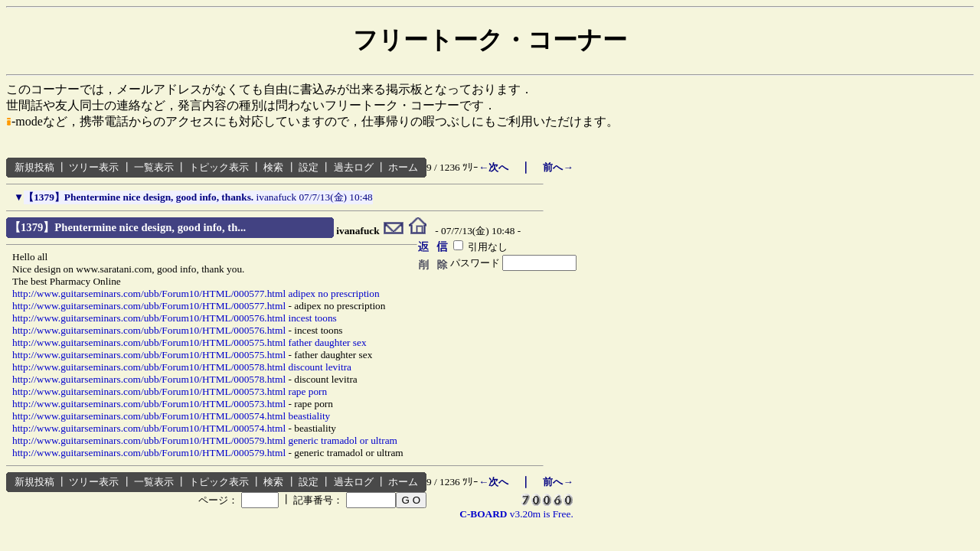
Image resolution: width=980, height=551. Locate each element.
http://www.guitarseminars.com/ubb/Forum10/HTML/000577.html (149, 293)
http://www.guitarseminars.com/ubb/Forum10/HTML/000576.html (149, 318)
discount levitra (320, 367)
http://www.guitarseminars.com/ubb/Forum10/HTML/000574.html (149, 416)
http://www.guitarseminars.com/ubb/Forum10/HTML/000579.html (149, 440)
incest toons (312, 318)
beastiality (309, 416)
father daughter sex (327, 342)
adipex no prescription (333, 293)
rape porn (307, 391)
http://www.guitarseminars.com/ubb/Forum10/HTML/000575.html (149, 342)
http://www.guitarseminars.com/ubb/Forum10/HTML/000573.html (149, 391)
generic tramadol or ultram (342, 440)
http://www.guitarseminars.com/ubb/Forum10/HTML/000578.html (149, 367)
